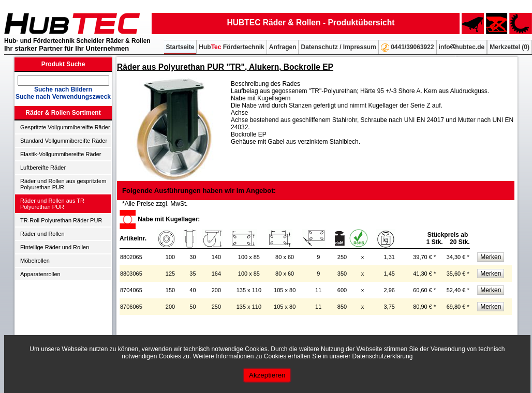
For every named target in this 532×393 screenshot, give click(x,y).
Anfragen (283, 47)
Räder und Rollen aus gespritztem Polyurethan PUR (63, 184)
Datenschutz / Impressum (338, 47)
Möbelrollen (35, 261)
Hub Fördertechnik (231, 47)
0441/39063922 (408, 48)
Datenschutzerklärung (383, 356)
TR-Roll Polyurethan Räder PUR (61, 220)
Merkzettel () (509, 47)
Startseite (180, 47)
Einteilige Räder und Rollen (55, 247)
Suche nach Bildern (63, 89)
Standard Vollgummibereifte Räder (64, 141)
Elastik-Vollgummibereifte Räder (61, 154)
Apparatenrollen (40, 274)
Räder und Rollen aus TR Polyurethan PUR (52, 204)
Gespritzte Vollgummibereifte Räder (65, 127)
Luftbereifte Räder (43, 168)
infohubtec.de (462, 47)
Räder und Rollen (42, 234)
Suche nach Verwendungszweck (63, 97)
